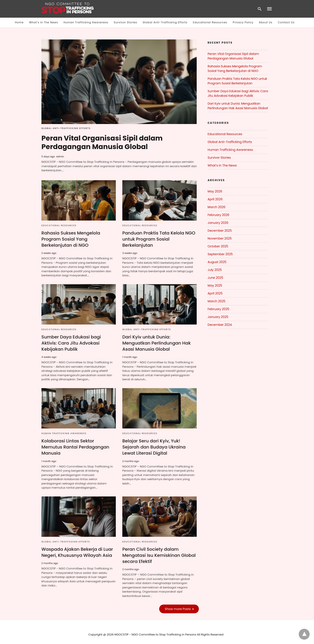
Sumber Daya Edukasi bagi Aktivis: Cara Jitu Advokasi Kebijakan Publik (71, 343)
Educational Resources (210, 22)
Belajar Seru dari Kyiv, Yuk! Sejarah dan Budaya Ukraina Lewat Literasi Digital (154, 447)
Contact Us (286, 22)
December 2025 (220, 231)
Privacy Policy (243, 22)
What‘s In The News (44, 22)
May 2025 (215, 285)
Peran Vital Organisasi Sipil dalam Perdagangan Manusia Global (102, 142)
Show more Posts (178, 604)
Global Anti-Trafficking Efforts (165, 22)
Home (19, 22)
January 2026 (218, 223)
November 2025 (220, 238)
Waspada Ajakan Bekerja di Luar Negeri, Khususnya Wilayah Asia (77, 547)
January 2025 (218, 317)
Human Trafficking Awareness (86, 22)
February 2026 (218, 215)
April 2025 (215, 293)
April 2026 (215, 199)
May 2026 (215, 191)
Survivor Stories (125, 22)
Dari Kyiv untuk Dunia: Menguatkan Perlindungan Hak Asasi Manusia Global (156, 343)
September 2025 (220, 254)
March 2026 (217, 207)
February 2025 (218, 309)
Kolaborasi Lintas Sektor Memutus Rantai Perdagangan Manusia (78, 443)
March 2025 (217, 301)
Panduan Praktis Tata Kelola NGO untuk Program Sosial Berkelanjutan (159, 239)
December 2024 (220, 325)
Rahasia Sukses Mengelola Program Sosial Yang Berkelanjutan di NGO (71, 239)
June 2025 (215, 278)
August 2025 (217, 262)
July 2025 (215, 270)
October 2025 (218, 246)
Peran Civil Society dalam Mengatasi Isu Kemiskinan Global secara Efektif (159, 550)
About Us (266, 22)
